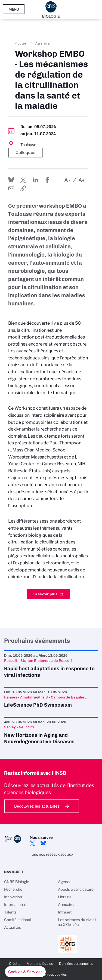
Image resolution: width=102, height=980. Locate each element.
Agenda (43, 43)
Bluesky (43, 843)
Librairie (65, 897)
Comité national (17, 920)
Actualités (13, 927)
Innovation (13, 897)
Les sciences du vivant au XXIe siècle (77, 922)
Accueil (22, 43)
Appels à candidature (76, 889)
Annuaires (67, 905)
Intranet (65, 912)
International (15, 905)
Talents (10, 912)
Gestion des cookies (51, 974)
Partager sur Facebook (47, 180)
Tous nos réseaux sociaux (51, 854)
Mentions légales (40, 964)
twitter (32, 843)
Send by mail (11, 188)
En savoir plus (45, 594)
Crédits (15, 964)
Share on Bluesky (11, 180)
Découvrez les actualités (37, 806)
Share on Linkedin (35, 180)
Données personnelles (76, 964)
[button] (25, 972)
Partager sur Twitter (23, 180)
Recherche (13, 889)
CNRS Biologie (17, 882)
